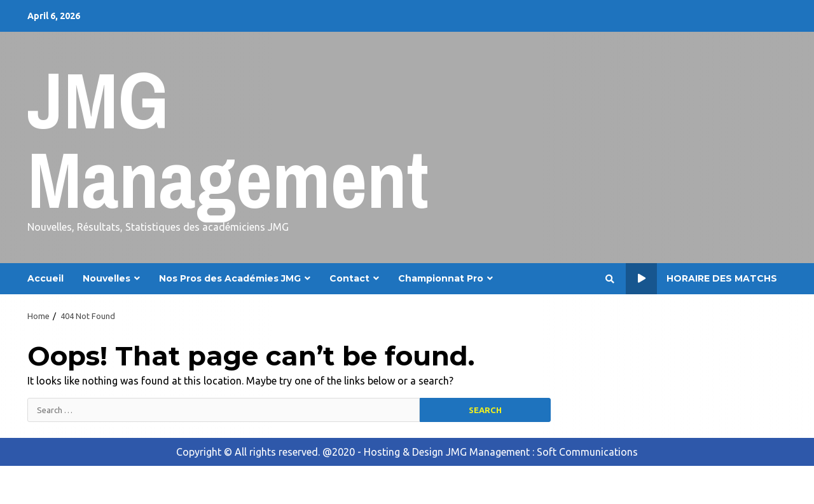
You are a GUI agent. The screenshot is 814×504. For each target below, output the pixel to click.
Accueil (45, 278)
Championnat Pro (441, 278)
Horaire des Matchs (701, 279)
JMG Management (228, 140)
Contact (349, 278)
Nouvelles (107, 278)
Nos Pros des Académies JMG (230, 278)
